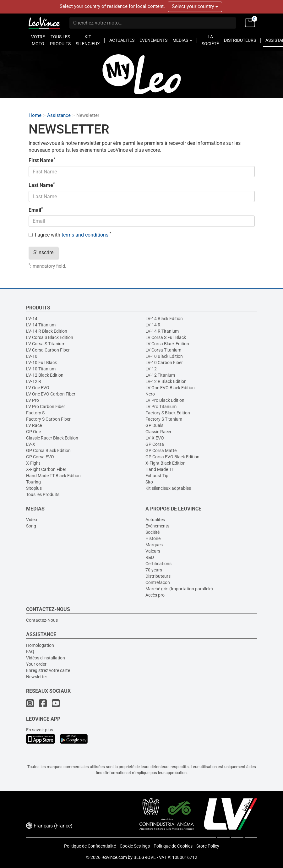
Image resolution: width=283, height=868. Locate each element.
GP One (33, 432)
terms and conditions (85, 235)
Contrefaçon (158, 582)
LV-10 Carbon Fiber (164, 363)
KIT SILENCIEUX (88, 40)
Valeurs (153, 551)
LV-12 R (34, 381)
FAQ (30, 652)
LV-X (31, 444)
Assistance (59, 115)
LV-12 (151, 369)
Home (35, 115)
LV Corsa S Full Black (166, 337)
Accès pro (155, 595)
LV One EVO (38, 388)
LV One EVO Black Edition (170, 388)
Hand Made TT (160, 469)
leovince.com (114, 857)
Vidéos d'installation (46, 658)
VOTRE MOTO (38, 40)
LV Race (34, 425)
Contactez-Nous (42, 620)
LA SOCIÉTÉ (210, 40)
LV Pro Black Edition (165, 400)
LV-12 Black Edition (45, 375)
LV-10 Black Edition (164, 356)
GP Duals (154, 425)
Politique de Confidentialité (90, 846)
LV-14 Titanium (41, 325)
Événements (157, 526)
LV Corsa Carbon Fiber (48, 350)
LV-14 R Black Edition (47, 331)
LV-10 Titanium (41, 369)
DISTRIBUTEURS (240, 40)
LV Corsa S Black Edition (50, 337)
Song (31, 526)
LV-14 (32, 319)
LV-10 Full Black (41, 363)
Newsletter (37, 677)
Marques (154, 545)
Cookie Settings (135, 846)
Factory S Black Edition (168, 413)
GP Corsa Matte (161, 450)
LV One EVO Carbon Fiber (51, 394)
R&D (150, 557)
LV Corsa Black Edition (167, 344)
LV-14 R (153, 325)
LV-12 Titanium (160, 375)
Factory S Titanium (164, 419)
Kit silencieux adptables (168, 488)
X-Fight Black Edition (166, 463)
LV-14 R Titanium (162, 331)
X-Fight (33, 463)
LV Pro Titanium (161, 407)
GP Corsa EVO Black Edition (172, 457)
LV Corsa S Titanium (46, 344)
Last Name (42, 185)
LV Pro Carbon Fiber (46, 407)
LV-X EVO (155, 438)
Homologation (40, 645)
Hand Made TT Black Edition (53, 476)
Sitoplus (34, 488)
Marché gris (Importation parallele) (179, 589)
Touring (33, 482)
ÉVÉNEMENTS (153, 40)
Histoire (153, 538)
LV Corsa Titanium (163, 350)
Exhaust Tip (157, 476)
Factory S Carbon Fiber (48, 419)
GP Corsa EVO (40, 457)
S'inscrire (43, 252)
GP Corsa (155, 444)
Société (152, 532)
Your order (36, 664)
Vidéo (32, 520)
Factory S (35, 413)
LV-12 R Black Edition (166, 381)
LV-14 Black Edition (164, 319)
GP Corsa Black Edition (48, 450)
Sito (149, 482)
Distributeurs (158, 576)
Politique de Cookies (173, 846)
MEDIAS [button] (182, 40)
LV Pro (33, 400)
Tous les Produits (43, 494)
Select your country (195, 6)
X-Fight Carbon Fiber (46, 469)
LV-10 (32, 356)
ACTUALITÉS (122, 40)
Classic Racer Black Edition (52, 438)
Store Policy (208, 846)
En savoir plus (40, 730)
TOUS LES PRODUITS (60, 40)
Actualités (155, 520)
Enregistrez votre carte (48, 670)
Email (36, 210)
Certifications (158, 564)
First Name (42, 160)
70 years (154, 570)
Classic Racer (158, 432)
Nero (150, 394)
